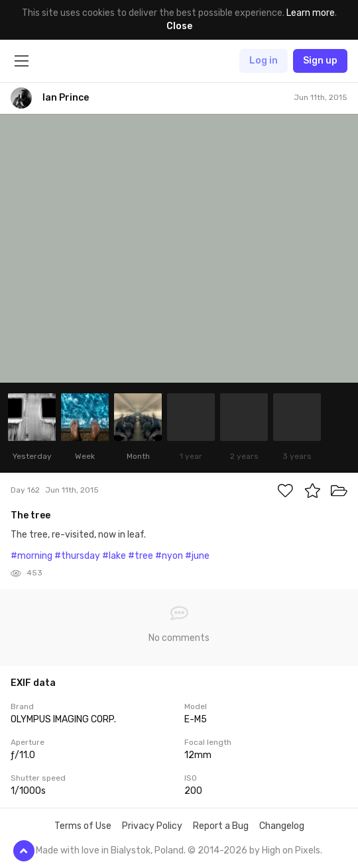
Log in (264, 61)
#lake (114, 556)
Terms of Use (83, 826)
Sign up (320, 61)
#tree (141, 556)
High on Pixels (291, 850)
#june (197, 556)
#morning (31, 556)
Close (179, 26)
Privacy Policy (152, 826)
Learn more (311, 13)
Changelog (282, 826)
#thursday (77, 556)
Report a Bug (221, 826)
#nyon (169, 556)
